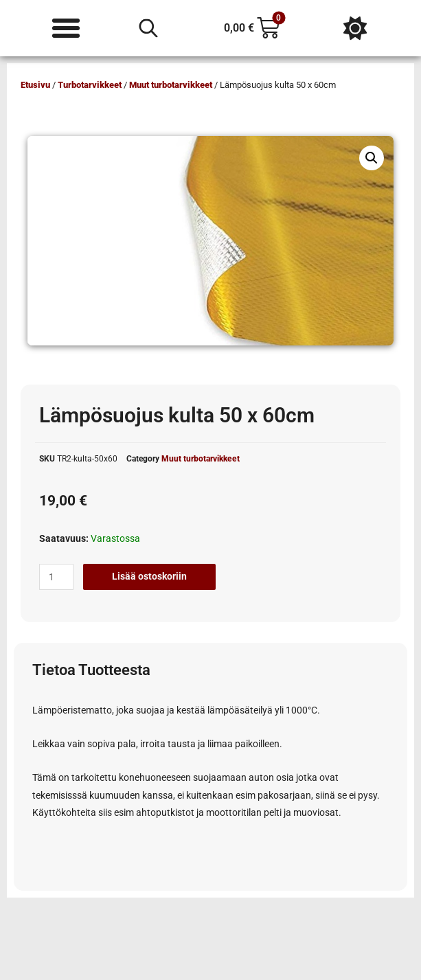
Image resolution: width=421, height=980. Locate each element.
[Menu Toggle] (66, 28)
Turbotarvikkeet (90, 85)
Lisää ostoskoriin (149, 576)
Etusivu (35, 85)
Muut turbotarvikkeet (171, 85)
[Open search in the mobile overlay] (148, 28)
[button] (372, 158)
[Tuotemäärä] (56, 577)
